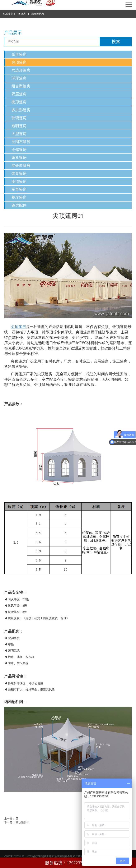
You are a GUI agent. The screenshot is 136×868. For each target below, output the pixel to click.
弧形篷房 (19, 54)
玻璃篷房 (19, 118)
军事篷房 (19, 189)
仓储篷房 (19, 150)
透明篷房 (19, 126)
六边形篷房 (21, 70)
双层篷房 (19, 94)
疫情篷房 (19, 181)
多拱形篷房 (21, 110)
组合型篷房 (21, 86)
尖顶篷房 (19, 62)
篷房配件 (19, 205)
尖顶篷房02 (22, 822)
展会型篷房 (21, 166)
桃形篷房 (19, 102)
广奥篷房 (21, 14)
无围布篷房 (21, 142)
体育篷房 (19, 174)
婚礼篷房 (19, 158)
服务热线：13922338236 (68, 863)
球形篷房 (19, 78)
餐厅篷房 (19, 197)
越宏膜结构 (38, 14)
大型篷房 (19, 134)
